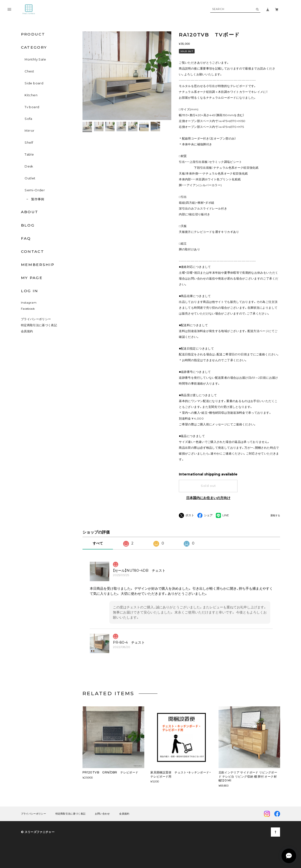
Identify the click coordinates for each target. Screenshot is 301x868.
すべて (98, 543)
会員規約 (27, 331)
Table (29, 154)
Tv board (32, 107)
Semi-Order (35, 190)
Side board (34, 83)
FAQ (26, 238)
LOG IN (30, 291)
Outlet (30, 178)
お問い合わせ (102, 814)
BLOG (28, 225)
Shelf (29, 143)
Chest (29, 71)
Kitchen (31, 95)
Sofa (28, 119)
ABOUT (30, 212)
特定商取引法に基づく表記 (39, 325)
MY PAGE (32, 278)
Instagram (29, 302)
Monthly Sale (35, 59)
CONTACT (32, 251)
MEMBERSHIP (38, 265)
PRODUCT (33, 34)
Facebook (28, 309)
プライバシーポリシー (36, 319)
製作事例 (38, 199)
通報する (275, 516)
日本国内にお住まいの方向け (208, 498)
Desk (29, 166)
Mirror (29, 131)
